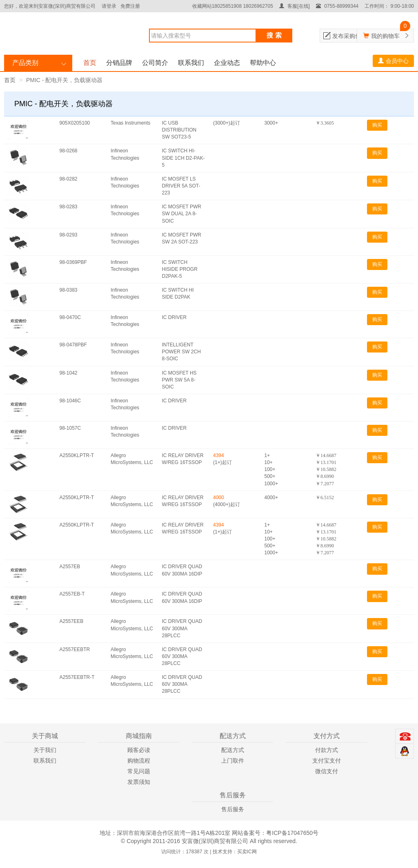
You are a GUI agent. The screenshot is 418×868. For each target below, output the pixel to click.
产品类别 (25, 63)
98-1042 (69, 373)
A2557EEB (72, 621)
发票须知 (139, 782)
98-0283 (69, 207)
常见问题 (139, 771)
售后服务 (233, 809)
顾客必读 (139, 750)
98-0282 (69, 179)
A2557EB (70, 567)
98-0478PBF (73, 345)
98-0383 (69, 290)
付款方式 (327, 750)
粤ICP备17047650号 (292, 833)
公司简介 (155, 63)
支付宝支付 (327, 761)
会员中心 (393, 61)
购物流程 (139, 761)
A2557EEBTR (75, 649)
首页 (90, 63)
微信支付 (327, 771)
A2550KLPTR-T (77, 455)
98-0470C (70, 317)
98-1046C (70, 401)
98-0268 (69, 151)
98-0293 (69, 235)
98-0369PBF (73, 262)
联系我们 (191, 63)
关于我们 (45, 750)
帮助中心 (263, 63)
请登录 (109, 6)
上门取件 (233, 761)
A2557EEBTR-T (77, 677)
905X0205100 (75, 123)
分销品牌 (119, 63)
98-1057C (70, 428)
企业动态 (227, 63)
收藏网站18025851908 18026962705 (233, 6)
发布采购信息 (349, 36)
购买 (377, 125)
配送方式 (233, 750)
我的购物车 (385, 36)
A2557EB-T (72, 594)
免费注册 (130, 6)
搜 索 (274, 35)
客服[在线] (295, 6)
